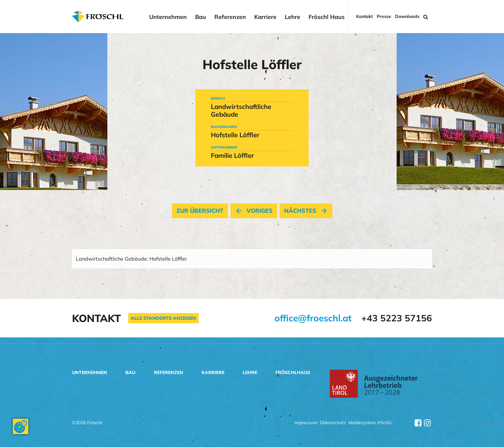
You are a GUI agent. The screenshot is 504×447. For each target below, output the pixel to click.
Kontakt (364, 17)
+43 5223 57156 (397, 318)
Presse (384, 17)
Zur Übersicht (200, 211)
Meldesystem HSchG (370, 423)
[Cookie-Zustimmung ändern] (21, 426)
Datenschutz (333, 423)
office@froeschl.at (313, 318)
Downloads (407, 17)
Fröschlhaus (293, 372)
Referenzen (230, 17)
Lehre (292, 17)
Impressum (306, 423)
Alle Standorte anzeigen (163, 318)
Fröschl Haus (327, 17)
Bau (201, 17)
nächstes (306, 211)
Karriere (265, 17)
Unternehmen (168, 17)
